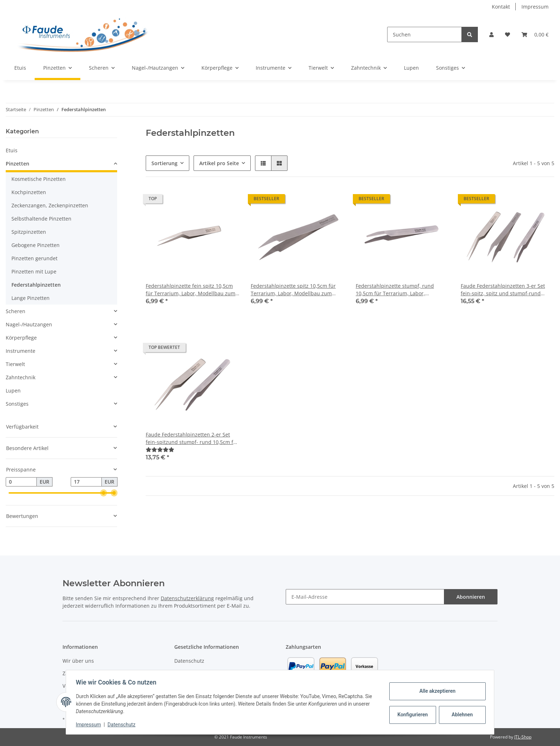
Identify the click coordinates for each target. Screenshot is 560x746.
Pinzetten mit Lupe (34, 271)
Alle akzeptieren (436, 691)
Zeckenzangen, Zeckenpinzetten (50, 205)
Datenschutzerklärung (187, 598)
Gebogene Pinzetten (36, 245)
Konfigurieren (412, 715)
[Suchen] (424, 34)
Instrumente (21, 351)
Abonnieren (471, 597)
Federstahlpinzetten (36, 285)
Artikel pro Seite (219, 163)
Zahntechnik (21, 377)
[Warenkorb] (535, 34)
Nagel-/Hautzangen (29, 324)
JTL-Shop (523, 737)
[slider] (104, 493)
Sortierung (164, 163)
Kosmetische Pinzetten (39, 179)
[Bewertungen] (160, 449)
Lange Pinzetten (31, 298)
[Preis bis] (86, 482)
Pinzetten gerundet (34, 258)
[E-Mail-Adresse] (365, 597)
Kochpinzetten (29, 192)
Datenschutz (189, 661)
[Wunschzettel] (507, 34)
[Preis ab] (21, 482)
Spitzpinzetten (29, 232)
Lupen (13, 391)
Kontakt (501, 7)
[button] (491, 34)
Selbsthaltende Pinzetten (41, 219)
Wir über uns (78, 661)
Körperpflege (21, 338)
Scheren (16, 311)
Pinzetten (17, 164)
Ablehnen (461, 715)
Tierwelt (15, 364)
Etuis (12, 150)
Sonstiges (17, 404)
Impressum (535, 7)
